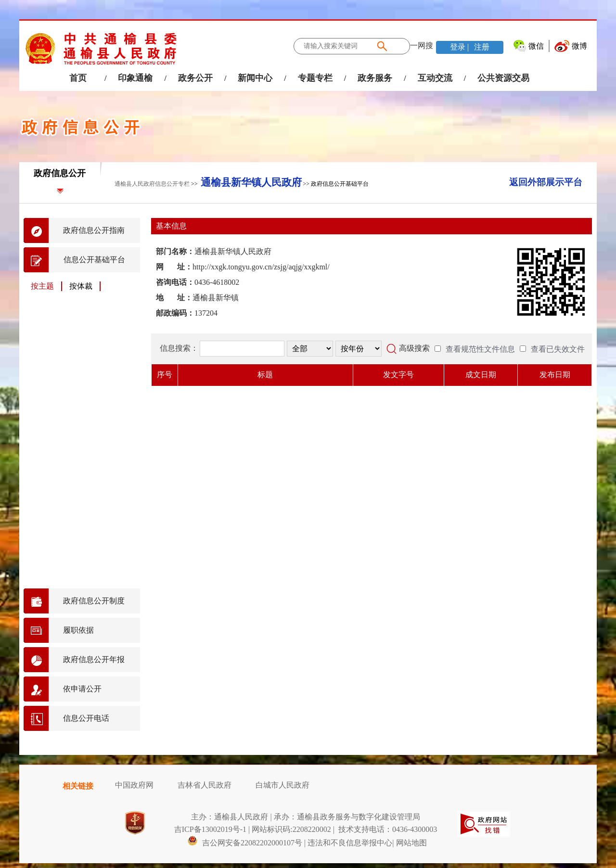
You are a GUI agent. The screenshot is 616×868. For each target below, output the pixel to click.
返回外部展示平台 (546, 182)
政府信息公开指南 (94, 230)
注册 (481, 47)
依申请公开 (82, 689)
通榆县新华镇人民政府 (251, 182)
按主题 (42, 286)
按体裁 (81, 286)
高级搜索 (414, 348)
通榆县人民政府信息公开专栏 (152, 184)
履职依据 (78, 630)
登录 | (460, 47)
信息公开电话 (86, 718)
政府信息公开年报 (94, 659)
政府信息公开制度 (94, 601)
